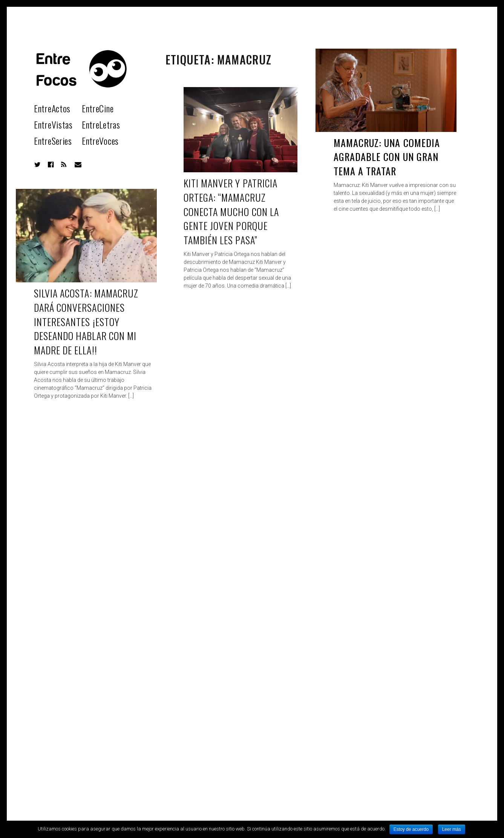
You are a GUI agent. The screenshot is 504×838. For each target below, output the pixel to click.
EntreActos (52, 108)
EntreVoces (100, 141)
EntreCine (98, 108)
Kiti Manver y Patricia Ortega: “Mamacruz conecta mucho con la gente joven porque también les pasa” (231, 211)
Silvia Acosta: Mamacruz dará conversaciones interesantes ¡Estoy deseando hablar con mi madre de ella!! (86, 322)
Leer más (452, 829)
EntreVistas (53, 124)
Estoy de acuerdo (411, 829)
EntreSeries (53, 141)
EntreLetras (101, 124)
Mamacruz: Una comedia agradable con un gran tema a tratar (387, 157)
